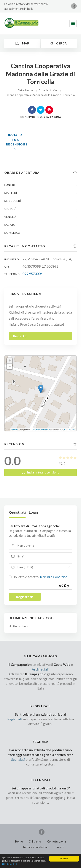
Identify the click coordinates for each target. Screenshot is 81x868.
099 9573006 (33, 274)
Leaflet (15, 429)
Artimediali (40, 669)
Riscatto (20, 336)
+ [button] (10, 361)
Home (29, 90)
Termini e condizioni (35, 847)
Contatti (59, 847)
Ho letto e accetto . (41, 577)
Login (33, 512)
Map (22, 43)
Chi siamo (35, 841)
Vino (56, 90)
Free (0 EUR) (25, 567)
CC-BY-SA (70, 429)
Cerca (59, 43)
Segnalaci (18, 759)
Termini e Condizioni (54, 577)
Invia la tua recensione (41, 472)
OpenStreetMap (41, 429)
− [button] (10, 366)
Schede (44, 90)
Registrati (17, 512)
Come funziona (56, 841)
